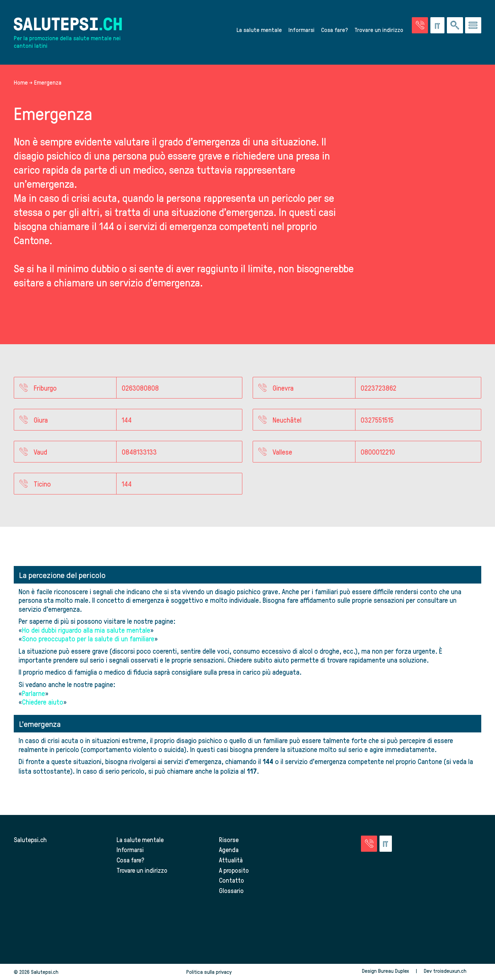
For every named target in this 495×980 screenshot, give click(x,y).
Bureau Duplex (394, 971)
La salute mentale (259, 30)
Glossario (231, 890)
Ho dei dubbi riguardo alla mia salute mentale (86, 630)
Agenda (229, 850)
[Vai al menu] (473, 25)
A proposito (234, 870)
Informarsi (301, 30)
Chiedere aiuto (43, 702)
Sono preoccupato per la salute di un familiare (88, 638)
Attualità (231, 860)
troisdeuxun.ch (457, 971)
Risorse (229, 840)
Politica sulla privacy (209, 972)
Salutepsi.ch (30, 840)
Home (21, 82)
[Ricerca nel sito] (455, 25)
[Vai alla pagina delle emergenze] (420, 25)
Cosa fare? (334, 30)
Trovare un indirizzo (379, 30)
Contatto (232, 880)
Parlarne (34, 693)
